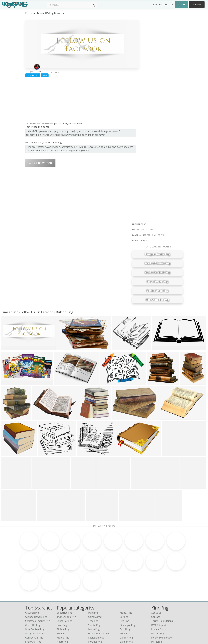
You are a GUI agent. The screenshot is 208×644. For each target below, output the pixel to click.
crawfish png (32, 585)
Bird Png (124, 593)
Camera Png (95, 589)
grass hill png (33, 597)
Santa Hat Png (65, 593)
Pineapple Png (128, 597)
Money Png (126, 585)
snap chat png (33, 614)
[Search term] (72, 5)
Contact (155, 589)
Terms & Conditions (162, 593)
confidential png (34, 610)
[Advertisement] (82, 99)
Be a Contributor (163, 5)
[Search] (94, 5)
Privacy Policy (158, 601)
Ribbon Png (63, 601)
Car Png (124, 589)
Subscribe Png (65, 585)
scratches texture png (38, 593)
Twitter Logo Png (66, 589)
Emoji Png (125, 601)
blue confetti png (35, 601)
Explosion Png (96, 610)
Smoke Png (94, 597)
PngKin (61, 606)
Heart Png (62, 614)
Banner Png (126, 614)
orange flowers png (36, 589)
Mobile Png (63, 610)
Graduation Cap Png (99, 606)
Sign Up (197, 5)
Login (182, 5)
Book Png (125, 606)
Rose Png (62, 597)
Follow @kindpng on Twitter (166, 618)
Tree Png (93, 593)
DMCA (45, 75)
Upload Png (158, 606)
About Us (156, 585)
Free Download (40, 163)
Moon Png (94, 601)
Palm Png (93, 585)
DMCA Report (159, 597)
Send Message (33, 75)
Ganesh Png (126, 610)
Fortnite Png (95, 614)
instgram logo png (36, 606)
